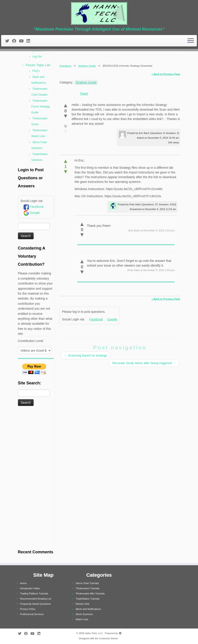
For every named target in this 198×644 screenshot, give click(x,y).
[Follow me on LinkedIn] (30, 41)
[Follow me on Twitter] (9, 41)
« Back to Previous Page (166, 74)
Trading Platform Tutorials (34, 594)
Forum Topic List (38, 65)
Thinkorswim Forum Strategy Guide (41, 107)
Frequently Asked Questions (35, 604)
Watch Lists (82, 619)
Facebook (37, 207)
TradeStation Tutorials (88, 599)
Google (35, 213)
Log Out (37, 57)
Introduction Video (30, 588)
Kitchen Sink (82, 604)
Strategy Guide (87, 66)
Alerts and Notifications (88, 609)
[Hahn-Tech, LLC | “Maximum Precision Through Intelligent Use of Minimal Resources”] (99, 13)
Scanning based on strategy (86, 355)
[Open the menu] (191, 41)
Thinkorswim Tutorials (87, 588)
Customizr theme (108, 638)
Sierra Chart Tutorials (87, 583)
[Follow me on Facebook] (16, 41)
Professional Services (32, 614)
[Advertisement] (36, 478)
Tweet (84, 94)
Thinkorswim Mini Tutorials (90, 594)
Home (23, 583)
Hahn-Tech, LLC (94, 633)
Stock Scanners (84, 614)
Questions (65, 66)
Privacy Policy (28, 609)
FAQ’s (36, 71)
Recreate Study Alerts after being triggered (144, 363)
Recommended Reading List (36, 599)
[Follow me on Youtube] (23, 41)
